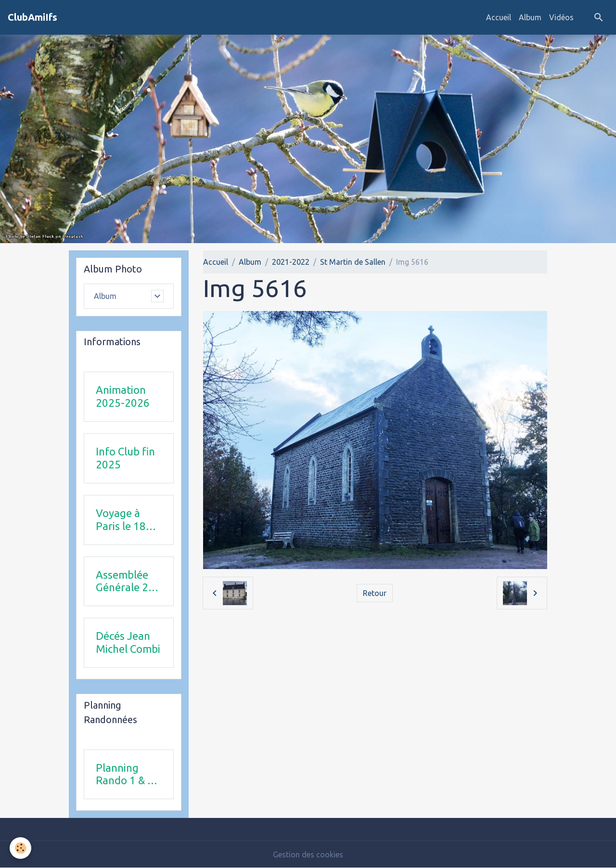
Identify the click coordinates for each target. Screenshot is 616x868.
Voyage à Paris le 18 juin (121, 520)
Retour (375, 593)
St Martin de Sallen (353, 262)
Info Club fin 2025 (125, 458)
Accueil (499, 17)
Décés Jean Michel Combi (128, 642)
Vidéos (561, 17)
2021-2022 (291, 262)
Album (530, 17)
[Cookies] (20, 848)
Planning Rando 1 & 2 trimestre (125, 775)
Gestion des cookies (308, 855)
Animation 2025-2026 (123, 396)
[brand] (32, 17)
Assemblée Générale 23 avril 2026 (125, 582)
